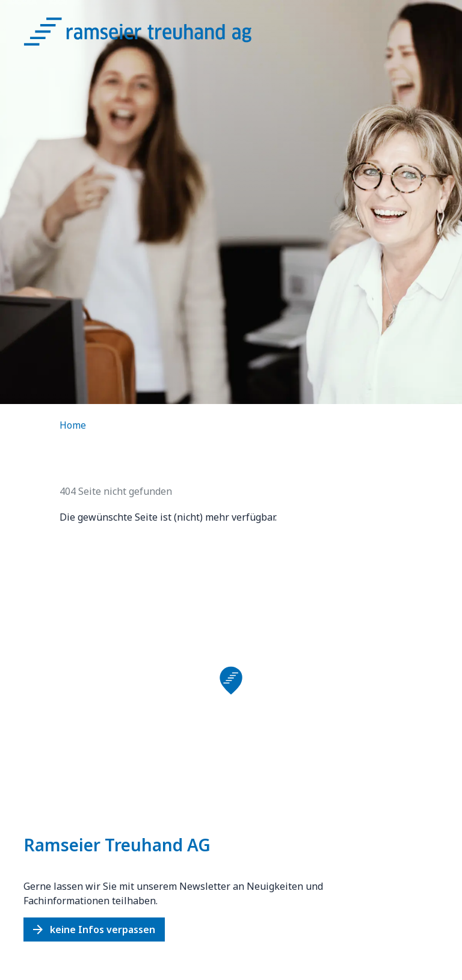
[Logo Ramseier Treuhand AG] (150, 35)
